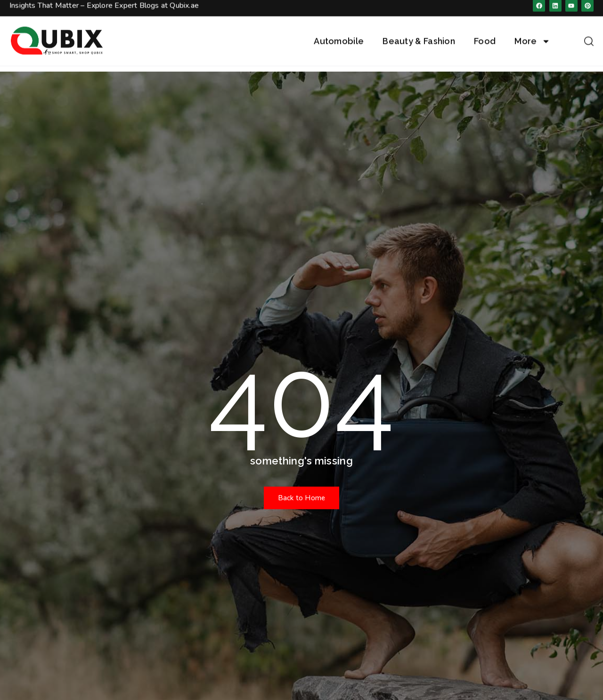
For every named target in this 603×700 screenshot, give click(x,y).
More (532, 33)
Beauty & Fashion (419, 33)
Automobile (339, 33)
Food (485, 33)
